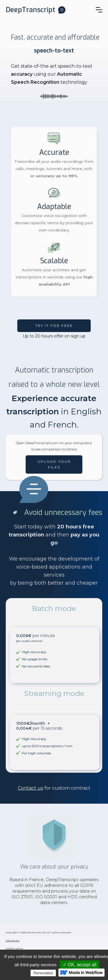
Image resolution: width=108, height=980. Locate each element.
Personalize (43, 973)
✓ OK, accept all (80, 965)
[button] (99, 10)
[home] (36, 10)
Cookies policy (14, 948)
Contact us (30, 788)
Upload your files (54, 464)
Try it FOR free (54, 326)
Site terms (13, 940)
